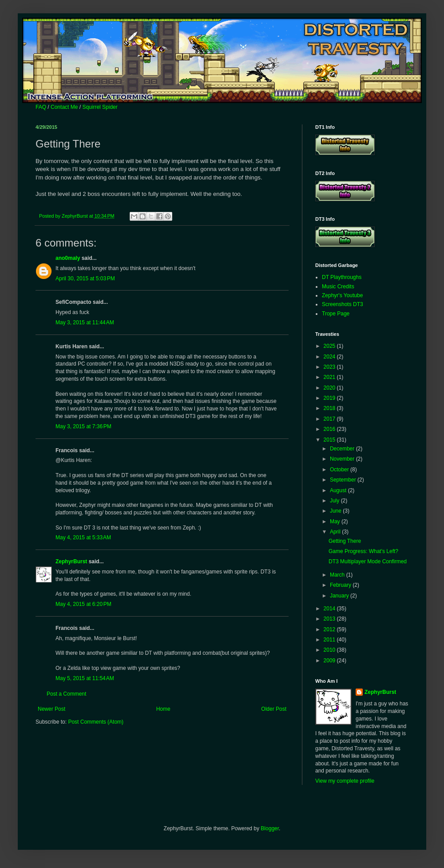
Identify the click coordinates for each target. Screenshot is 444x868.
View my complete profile (345, 781)
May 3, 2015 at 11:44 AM (85, 323)
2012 (330, 629)
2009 (330, 661)
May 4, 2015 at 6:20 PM (83, 604)
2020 (330, 388)
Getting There (345, 541)
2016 (330, 429)
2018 (330, 408)
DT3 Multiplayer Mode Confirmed (368, 561)
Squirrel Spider (100, 107)
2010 (330, 650)
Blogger (270, 828)
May (336, 522)
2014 (330, 609)
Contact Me (64, 107)
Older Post (274, 709)
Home (163, 709)
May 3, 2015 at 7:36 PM (83, 426)
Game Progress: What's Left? (363, 551)
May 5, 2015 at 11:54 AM (85, 678)
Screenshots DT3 (343, 304)
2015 (330, 440)
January (340, 596)
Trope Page (336, 314)
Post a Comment (66, 694)
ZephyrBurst (71, 561)
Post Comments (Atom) (96, 722)
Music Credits (338, 287)
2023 (330, 367)
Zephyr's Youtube (342, 295)
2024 (330, 357)
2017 (330, 419)
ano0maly (68, 258)
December (343, 449)
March (338, 575)
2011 (330, 640)
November (343, 459)
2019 (330, 398)
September (344, 480)
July (335, 501)
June (336, 511)
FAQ (41, 107)
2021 (330, 377)
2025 (330, 346)
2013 (330, 619)
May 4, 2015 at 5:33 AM (83, 538)
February (341, 585)
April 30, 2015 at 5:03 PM (85, 279)
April (336, 532)
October (340, 470)
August (339, 490)
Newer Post (52, 709)
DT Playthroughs (342, 277)
